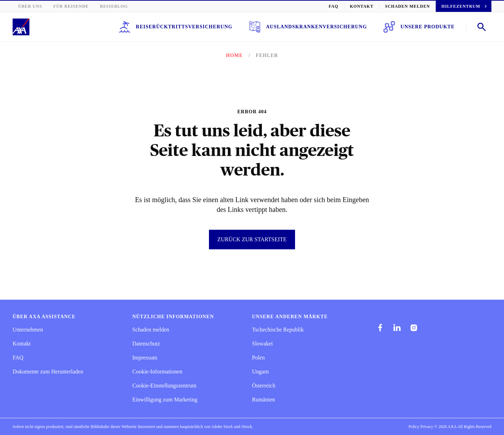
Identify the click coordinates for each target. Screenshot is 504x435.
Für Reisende (66, 6)
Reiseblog (104, 6)
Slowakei (263, 344)
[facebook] (380, 328)
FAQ (350, 6)
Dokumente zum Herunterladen (50, 372)
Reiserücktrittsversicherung (204, 27)
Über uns (29, 6)
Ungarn (261, 372)
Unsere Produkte (423, 27)
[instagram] (414, 328)
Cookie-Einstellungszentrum (166, 386)
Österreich (264, 386)
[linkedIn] (397, 328)
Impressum (146, 358)
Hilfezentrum (468, 6)
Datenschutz (147, 344)
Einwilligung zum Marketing (165, 400)
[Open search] (482, 27)
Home (236, 56)
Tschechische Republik (279, 330)
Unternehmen (29, 330)
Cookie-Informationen (159, 372)
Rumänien (264, 400)
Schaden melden (417, 6)
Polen (259, 358)
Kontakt (376, 6)
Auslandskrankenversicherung (322, 27)
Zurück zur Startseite (252, 240)
